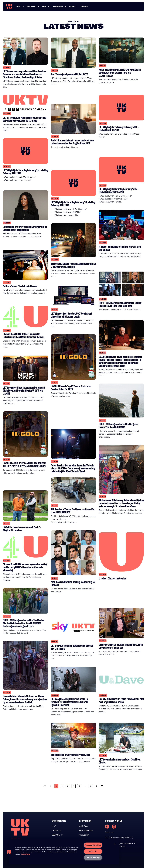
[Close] (115, 844)
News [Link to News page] (44, 6)
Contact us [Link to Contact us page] (84, 6)
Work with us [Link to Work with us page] (31, 6)
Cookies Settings (93, 858)
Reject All (93, 851)
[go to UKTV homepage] (9, 6)
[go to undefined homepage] (20, 831)
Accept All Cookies (93, 845)
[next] (96, 786)
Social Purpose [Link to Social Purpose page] (58, 6)
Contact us (109, 832)
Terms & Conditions (86, 831)
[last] (102, 786)
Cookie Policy (83, 826)
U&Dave (56, 831)
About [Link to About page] (18, 6)
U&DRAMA (57, 835)
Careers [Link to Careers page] (73, 6)
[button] (23, 6)
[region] (64, 851)
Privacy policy (84, 835)
